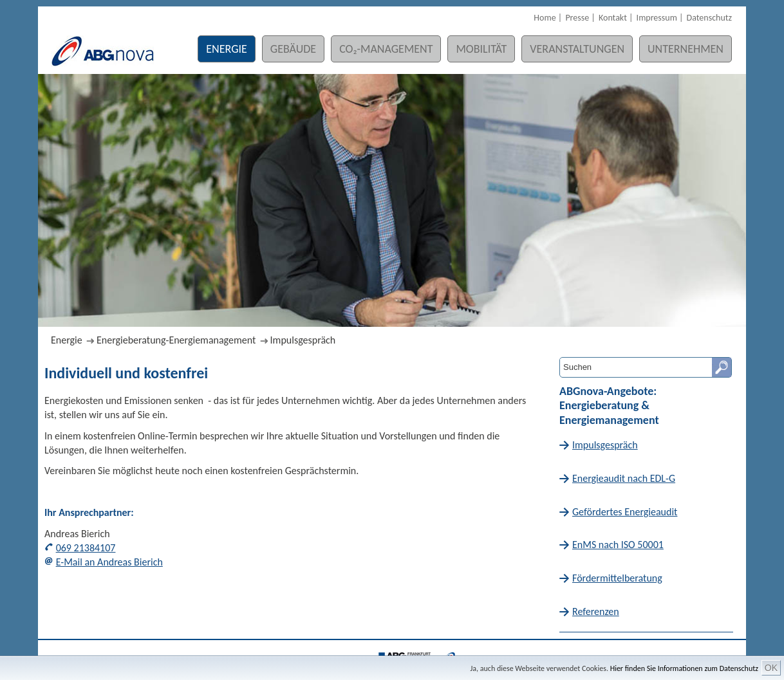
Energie (226, 49)
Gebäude (293, 49)
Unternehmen (686, 49)
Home (545, 18)
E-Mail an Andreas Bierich (109, 562)
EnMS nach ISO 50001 (618, 545)
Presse (577, 18)
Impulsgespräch (303, 340)
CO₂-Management (386, 49)
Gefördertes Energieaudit (625, 512)
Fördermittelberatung (617, 578)
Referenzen (596, 611)
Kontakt (613, 18)
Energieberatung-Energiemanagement (176, 340)
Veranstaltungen (577, 49)
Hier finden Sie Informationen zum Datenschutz (684, 668)
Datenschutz (709, 18)
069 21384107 (86, 548)
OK (771, 668)
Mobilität (481, 49)
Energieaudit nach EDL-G (624, 478)
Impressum (657, 18)
